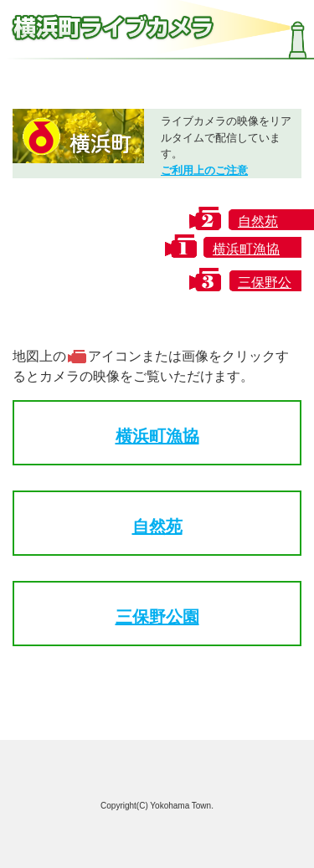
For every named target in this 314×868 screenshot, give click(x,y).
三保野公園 (157, 617)
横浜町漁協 (157, 436)
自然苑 (157, 526)
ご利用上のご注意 (204, 170)
